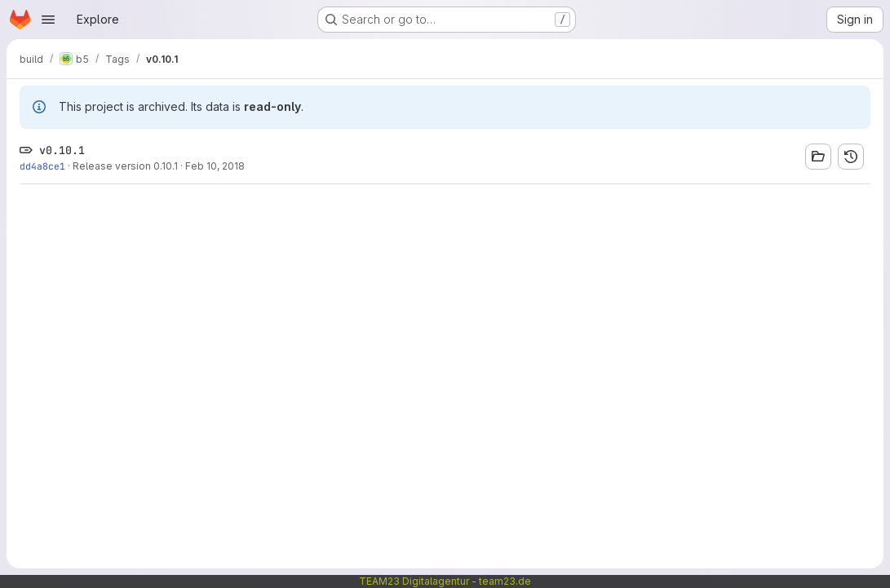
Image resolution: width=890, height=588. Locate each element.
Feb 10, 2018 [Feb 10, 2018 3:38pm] (215, 166)
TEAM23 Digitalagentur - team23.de (445, 581)
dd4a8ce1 (42, 166)
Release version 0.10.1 (125, 166)
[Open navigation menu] (48, 20)
